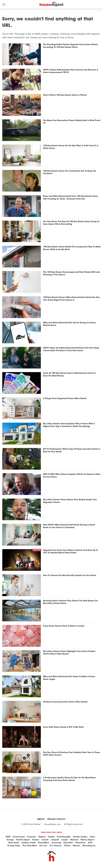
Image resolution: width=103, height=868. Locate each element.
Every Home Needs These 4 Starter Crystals (64, 626)
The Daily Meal (30, 846)
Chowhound (19, 837)
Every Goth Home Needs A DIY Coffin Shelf (63, 727)
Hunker (36, 840)
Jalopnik (55, 840)
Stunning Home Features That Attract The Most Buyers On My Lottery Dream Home (70, 602)
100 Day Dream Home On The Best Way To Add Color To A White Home (71, 147)
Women (76, 846)
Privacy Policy (56, 819)
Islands (45, 840)
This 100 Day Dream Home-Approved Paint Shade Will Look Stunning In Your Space (72, 274)
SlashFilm (68, 843)
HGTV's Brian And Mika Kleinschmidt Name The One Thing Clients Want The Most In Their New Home (71, 349)
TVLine (67, 846)
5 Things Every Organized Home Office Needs (65, 399)
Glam (92, 837)
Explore (42, 837)
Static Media (34, 824)
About (41, 819)
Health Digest (23, 840)
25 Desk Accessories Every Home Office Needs (65, 702)
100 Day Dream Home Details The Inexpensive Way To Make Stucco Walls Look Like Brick (72, 248)
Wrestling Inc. (89, 846)
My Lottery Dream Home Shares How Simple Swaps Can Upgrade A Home (70, 501)
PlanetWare (44, 843)
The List (43, 846)
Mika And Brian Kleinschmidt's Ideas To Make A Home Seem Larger (69, 678)
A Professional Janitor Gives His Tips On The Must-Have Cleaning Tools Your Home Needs (69, 779)
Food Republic (64, 837)
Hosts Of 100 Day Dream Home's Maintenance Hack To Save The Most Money (69, 375)
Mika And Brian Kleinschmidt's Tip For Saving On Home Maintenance (69, 324)
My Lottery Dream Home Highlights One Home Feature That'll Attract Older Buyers (69, 653)
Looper (65, 840)
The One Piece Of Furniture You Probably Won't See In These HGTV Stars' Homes (72, 754)
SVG (90, 843)
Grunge (10, 840)
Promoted (37, 550)
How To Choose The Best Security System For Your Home (70, 576)
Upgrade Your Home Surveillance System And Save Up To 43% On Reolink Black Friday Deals (71, 552)
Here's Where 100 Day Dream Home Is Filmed (65, 95)
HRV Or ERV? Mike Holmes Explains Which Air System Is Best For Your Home (72, 476)
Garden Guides (80, 837)
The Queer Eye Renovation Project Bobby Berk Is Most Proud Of (72, 122)
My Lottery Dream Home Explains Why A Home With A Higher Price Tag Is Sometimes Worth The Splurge (69, 425)
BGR (8, 837)
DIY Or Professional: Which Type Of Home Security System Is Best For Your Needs (72, 450)
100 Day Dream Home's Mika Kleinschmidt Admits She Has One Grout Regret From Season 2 (71, 299)
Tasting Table (14, 846)
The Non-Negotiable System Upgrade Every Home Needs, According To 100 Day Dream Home (71, 46)
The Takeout (55, 846)
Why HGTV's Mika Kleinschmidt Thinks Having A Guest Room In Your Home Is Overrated (69, 526)
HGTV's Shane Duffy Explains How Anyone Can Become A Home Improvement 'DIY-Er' (71, 71)
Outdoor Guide (29, 843)
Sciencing (56, 843)
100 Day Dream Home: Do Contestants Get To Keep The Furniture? (70, 172)
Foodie (51, 837)
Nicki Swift (14, 843)
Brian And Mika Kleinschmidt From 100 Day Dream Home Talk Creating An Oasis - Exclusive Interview (71, 198)
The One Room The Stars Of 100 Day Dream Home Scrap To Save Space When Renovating (71, 223)
